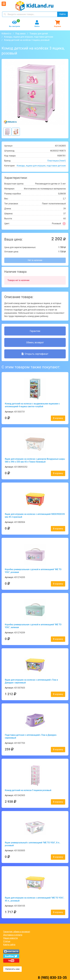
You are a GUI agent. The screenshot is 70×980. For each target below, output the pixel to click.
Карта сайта (9, 945)
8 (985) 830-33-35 (52, 978)
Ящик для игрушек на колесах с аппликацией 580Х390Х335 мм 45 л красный (35, 515)
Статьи (7, 941)
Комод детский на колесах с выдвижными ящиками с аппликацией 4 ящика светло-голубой (32, 405)
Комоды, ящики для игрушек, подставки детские (29, 37)
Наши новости (10, 938)
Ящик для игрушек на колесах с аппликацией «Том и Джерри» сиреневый (31, 681)
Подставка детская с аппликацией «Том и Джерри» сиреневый (31, 736)
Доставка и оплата (13, 935)
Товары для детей (39, 34)
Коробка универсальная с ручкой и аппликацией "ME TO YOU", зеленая (33, 626)
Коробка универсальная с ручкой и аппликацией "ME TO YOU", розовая (33, 571)
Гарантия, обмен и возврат (17, 932)
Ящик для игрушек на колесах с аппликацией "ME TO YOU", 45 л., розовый (34, 899)
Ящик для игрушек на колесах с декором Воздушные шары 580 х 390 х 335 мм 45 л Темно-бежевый (35, 460)
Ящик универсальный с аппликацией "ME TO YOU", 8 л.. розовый (33, 844)
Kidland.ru (6, 34)
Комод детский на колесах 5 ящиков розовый (28, 790)
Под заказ (20, 34)
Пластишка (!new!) (56, 161)
